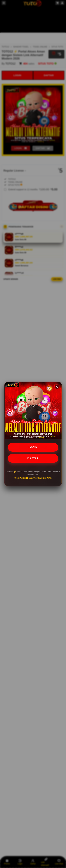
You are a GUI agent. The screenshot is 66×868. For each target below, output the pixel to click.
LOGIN (33, 447)
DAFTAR (33, 458)
